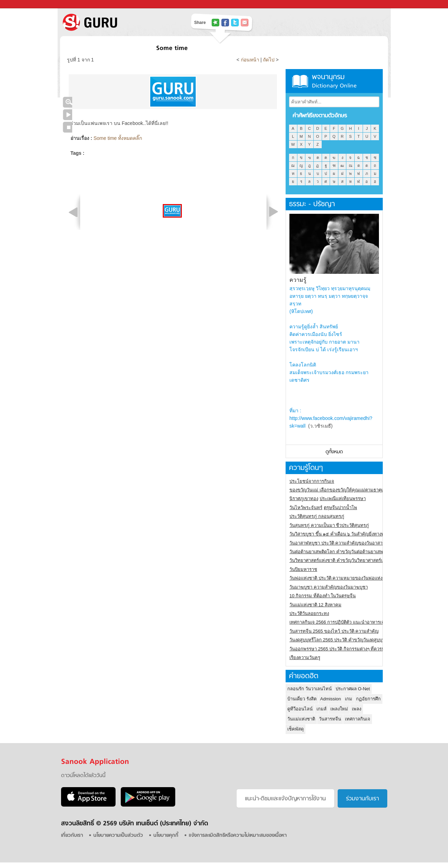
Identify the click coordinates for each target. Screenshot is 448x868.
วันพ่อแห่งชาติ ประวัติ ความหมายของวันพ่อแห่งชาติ (340, 578)
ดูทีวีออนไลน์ (300, 709)
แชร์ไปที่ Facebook (225, 23)
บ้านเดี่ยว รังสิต (302, 699)
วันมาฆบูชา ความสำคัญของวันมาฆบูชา (329, 587)
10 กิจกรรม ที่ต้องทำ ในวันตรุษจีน (323, 596)
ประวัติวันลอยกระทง (309, 613)
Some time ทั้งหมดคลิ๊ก (118, 138)
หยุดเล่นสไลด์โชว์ (67, 127)
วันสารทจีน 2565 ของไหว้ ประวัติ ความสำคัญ (334, 631)
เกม (349, 699)
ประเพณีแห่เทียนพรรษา (343, 499)
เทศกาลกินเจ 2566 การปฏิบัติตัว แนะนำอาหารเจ (337, 622)
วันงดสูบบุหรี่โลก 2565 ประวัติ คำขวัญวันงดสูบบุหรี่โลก (343, 640)
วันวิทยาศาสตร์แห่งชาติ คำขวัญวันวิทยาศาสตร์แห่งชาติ (343, 560)
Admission (331, 699)
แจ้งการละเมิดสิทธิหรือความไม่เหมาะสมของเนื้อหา (238, 836)
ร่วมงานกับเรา (362, 799)
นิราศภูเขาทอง (304, 499)
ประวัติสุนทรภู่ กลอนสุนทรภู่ (317, 516)
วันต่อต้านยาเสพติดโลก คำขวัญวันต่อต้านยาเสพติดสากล (344, 552)
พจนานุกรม (334, 81)
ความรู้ (298, 280)
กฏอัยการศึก (368, 699)
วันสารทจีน (330, 719)
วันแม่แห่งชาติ (301, 719)
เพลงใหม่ (339, 709)
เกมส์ (322, 709)
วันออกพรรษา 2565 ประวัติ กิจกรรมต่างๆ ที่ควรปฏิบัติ (341, 649)
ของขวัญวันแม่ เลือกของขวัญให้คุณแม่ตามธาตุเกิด (339, 490)
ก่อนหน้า (251, 60)
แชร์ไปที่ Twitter (235, 23)
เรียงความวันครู (305, 658)
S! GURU (118, 22)
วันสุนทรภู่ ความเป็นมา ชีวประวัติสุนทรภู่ (329, 525)
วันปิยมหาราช (303, 569)
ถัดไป (269, 60)
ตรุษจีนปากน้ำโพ (340, 508)
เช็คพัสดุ (295, 729)
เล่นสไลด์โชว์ (67, 115)
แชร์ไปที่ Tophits (215, 23)
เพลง (357, 709)
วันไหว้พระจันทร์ (306, 508)
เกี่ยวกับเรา (72, 836)
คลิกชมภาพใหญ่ (67, 102)
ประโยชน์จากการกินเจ (312, 481)
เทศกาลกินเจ (358, 719)
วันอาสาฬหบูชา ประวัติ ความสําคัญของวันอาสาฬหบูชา (343, 543)
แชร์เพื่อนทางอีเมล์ (245, 23)
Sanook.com (21, 4)
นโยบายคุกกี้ (166, 836)
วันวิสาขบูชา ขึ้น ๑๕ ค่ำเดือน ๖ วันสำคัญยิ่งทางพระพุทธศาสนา (351, 534)
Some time (172, 48)
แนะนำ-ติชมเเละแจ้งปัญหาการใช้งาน (285, 799)
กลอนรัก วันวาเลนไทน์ (310, 689)
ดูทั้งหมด (334, 452)
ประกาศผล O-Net (353, 689)
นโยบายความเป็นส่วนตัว (118, 836)
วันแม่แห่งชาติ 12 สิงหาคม (315, 605)
